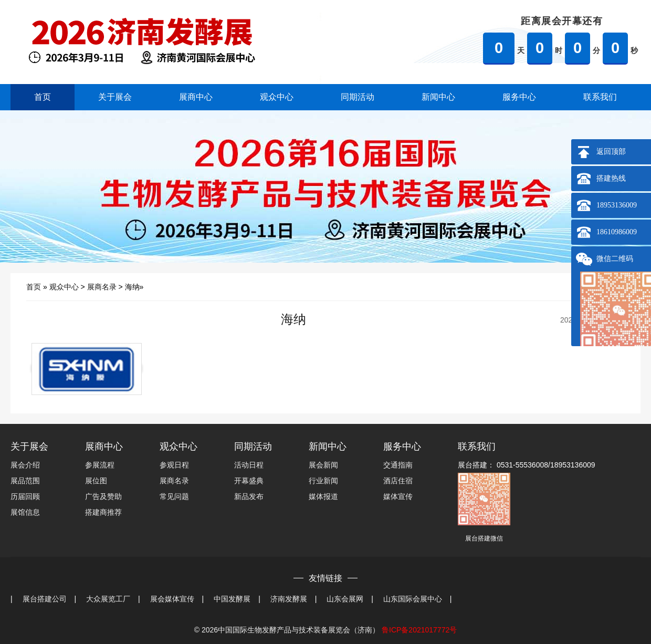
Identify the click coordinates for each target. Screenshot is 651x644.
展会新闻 (323, 465)
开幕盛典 (249, 481)
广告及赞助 (103, 496)
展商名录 (102, 287)
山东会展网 (345, 599)
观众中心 (277, 97)
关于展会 (115, 97)
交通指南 (398, 465)
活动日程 (249, 465)
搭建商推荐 (103, 512)
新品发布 (249, 496)
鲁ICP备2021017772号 (419, 630)
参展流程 (100, 465)
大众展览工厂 (108, 599)
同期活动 (358, 97)
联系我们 (600, 97)
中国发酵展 (232, 599)
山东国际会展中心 (413, 599)
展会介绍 (25, 465)
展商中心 (196, 97)
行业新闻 (323, 481)
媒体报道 (323, 496)
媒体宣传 (398, 496)
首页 (43, 97)
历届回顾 (25, 496)
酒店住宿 (398, 481)
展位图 (96, 481)
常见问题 (174, 496)
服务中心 (519, 97)
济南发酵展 (289, 599)
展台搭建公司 (45, 599)
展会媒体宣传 (172, 599)
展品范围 (25, 481)
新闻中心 (438, 97)
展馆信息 (25, 512)
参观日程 (174, 465)
